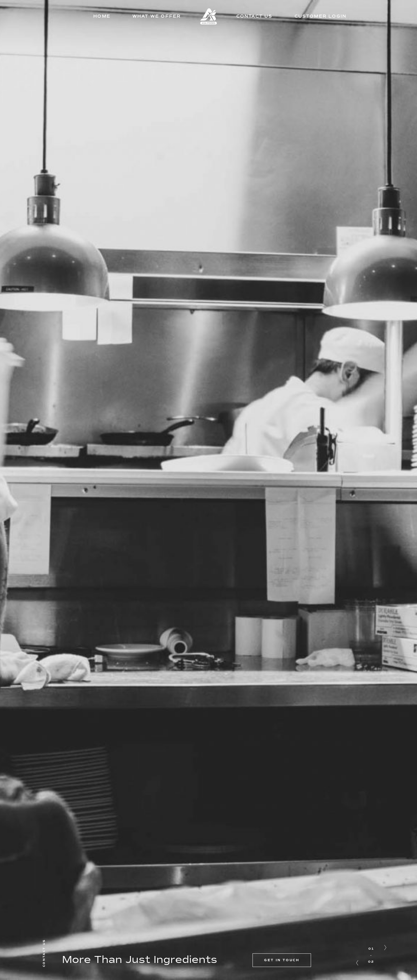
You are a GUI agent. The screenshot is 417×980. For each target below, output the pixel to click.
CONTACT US (254, 16)
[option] (209, 490)
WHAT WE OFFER (157, 16)
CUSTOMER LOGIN (321, 16)
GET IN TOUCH (282, 960)
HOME (102, 16)
